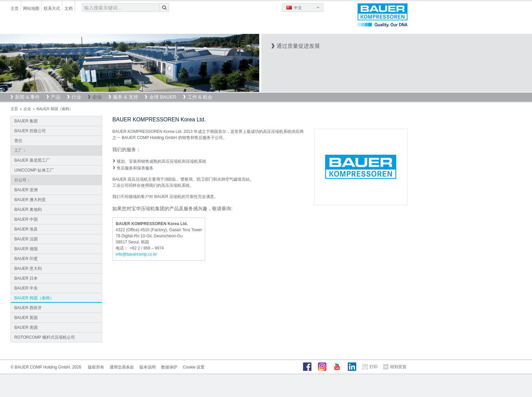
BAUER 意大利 (28, 269)
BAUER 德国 (26, 249)
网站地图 (31, 8)
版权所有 (96, 367)
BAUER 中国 (26, 219)
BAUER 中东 (26, 288)
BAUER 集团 (26, 121)
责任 (18, 141)
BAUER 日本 (26, 278)
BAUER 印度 (26, 259)
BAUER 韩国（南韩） (34, 298)
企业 (97, 97)
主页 (15, 8)
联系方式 (52, 8)
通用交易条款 (122, 367)
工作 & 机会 (200, 97)
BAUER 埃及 (26, 229)
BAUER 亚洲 (26, 190)
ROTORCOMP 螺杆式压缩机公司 (44, 337)
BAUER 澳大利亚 (30, 200)
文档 (69, 8)
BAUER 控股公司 (30, 131)
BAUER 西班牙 (28, 308)
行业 (76, 97)
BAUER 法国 (26, 239)
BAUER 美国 (26, 327)
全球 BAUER (163, 97)
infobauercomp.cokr (136, 254)
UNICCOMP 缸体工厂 (34, 170)
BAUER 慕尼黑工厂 (32, 160)
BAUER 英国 (26, 318)
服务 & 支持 (125, 97)
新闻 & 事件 (27, 97)
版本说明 (148, 367)
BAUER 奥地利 (28, 210)
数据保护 (169, 367)
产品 (56, 97)
